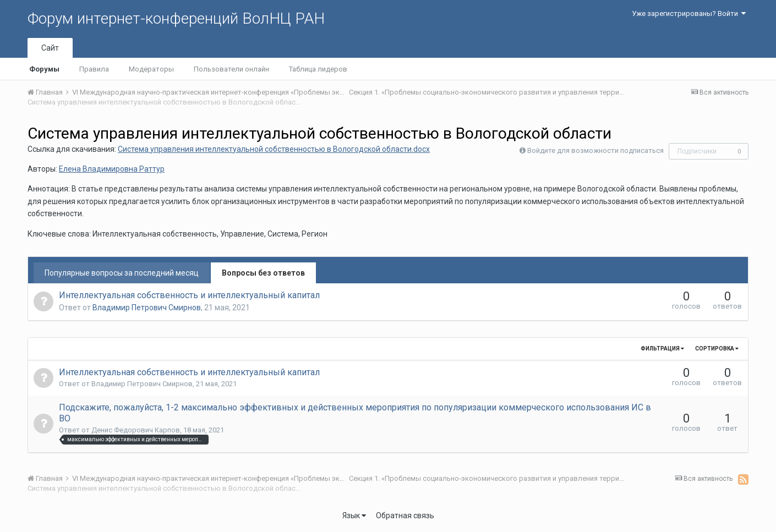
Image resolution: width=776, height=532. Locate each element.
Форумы (44, 69)
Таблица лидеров (318, 69)
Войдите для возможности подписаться (595, 150)
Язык (354, 515)
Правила (94, 69)
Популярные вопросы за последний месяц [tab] (122, 273)
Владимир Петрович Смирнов (147, 308)
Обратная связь (405, 515)
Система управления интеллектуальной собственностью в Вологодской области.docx (274, 149)
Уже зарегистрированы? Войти (689, 13)
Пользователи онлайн (231, 69)
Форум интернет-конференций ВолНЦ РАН (176, 18)
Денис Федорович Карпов (136, 430)
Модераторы (151, 69)
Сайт (50, 48)
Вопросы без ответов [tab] (263, 273)
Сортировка (717, 349)
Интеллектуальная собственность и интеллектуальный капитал (189, 295)
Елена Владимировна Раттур (112, 169)
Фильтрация (662, 349)
